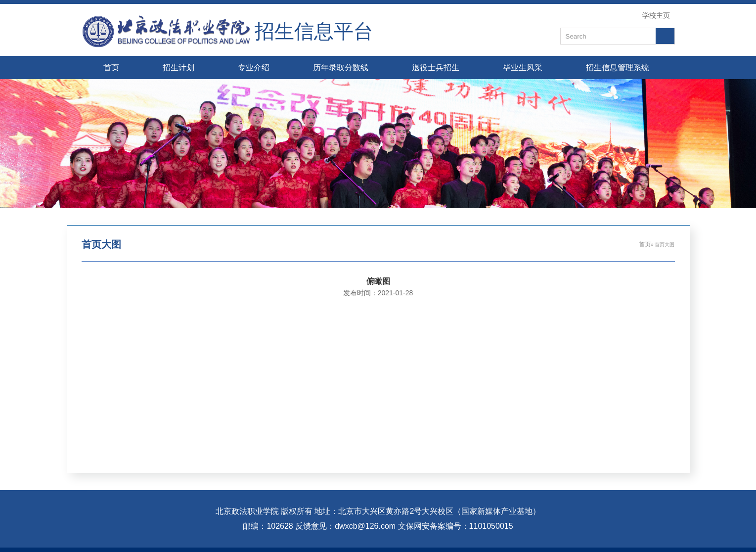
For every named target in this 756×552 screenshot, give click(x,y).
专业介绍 (254, 67)
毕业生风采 (523, 67)
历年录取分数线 (341, 67)
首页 (111, 67)
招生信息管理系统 (618, 67)
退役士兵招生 (436, 67)
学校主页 (656, 15)
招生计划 (178, 67)
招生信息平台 (314, 31)
